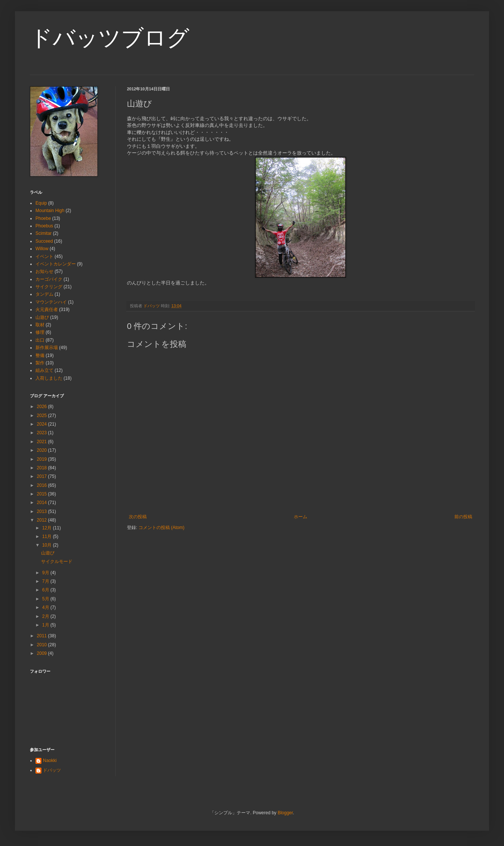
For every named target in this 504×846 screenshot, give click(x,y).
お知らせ (44, 271)
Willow (42, 249)
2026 (43, 407)
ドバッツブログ (110, 38)
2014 (43, 503)
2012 (43, 520)
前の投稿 (463, 517)
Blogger (285, 813)
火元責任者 (47, 310)
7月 (46, 581)
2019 (43, 459)
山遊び (42, 317)
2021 (43, 442)
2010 (43, 645)
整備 (40, 355)
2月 (46, 616)
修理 (40, 332)
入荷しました (49, 378)
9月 (46, 573)
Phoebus (44, 226)
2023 (43, 433)
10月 (48, 545)
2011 (43, 636)
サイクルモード (57, 562)
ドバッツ (52, 770)
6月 (46, 590)
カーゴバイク (49, 279)
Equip (41, 203)
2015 (43, 494)
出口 (40, 340)
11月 (48, 536)
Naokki (50, 761)
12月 (48, 528)
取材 (40, 325)
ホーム (301, 517)
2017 (43, 476)
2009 (43, 653)
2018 (43, 468)
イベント (44, 256)
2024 (43, 424)
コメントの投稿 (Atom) (161, 528)
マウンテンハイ (51, 302)
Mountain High (50, 211)
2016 (43, 485)
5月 (46, 599)
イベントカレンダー (56, 264)
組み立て (44, 370)
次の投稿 (138, 517)
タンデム (44, 294)
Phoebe (43, 218)
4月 (46, 607)
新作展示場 (47, 348)
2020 (43, 450)
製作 (40, 363)
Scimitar (43, 233)
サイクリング (49, 287)
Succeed (44, 241)
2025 (43, 416)
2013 (43, 511)
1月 (46, 625)
